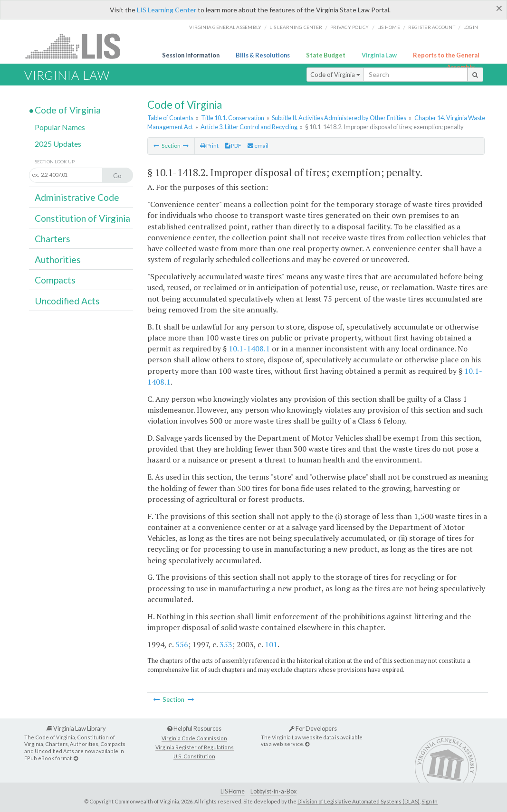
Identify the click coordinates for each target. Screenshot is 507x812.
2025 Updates (58, 144)
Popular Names (60, 127)
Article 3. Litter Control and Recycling (249, 127)
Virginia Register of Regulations (195, 747)
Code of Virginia (335, 75)
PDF (233, 146)
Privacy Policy (350, 27)
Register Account (432, 27)
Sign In (430, 801)
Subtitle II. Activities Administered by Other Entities (339, 118)
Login (471, 27)
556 (182, 644)
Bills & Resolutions (263, 55)
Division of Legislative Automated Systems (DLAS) (359, 801)
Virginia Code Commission (194, 738)
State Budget (326, 55)
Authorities (58, 260)
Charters (53, 239)
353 (226, 644)
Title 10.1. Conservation (233, 118)
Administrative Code (77, 197)
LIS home (389, 27)
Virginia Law (379, 55)
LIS (78, 46)
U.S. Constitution (194, 756)
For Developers (313, 728)
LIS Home (233, 791)
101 (271, 644)
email (258, 146)
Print (209, 146)
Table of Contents (170, 118)
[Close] (499, 8)
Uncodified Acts (67, 301)
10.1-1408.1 (249, 349)
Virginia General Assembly (225, 27)
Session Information (191, 55)
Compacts (55, 280)
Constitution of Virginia (82, 218)
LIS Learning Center (167, 10)
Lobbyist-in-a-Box (273, 791)
